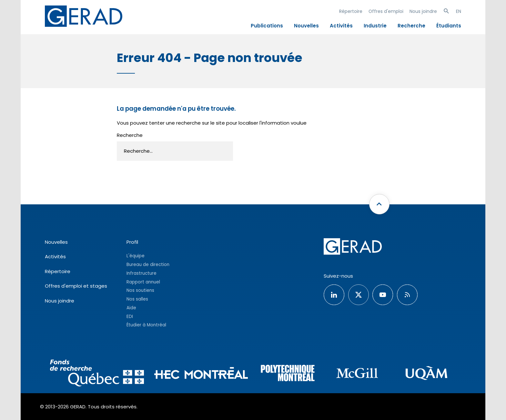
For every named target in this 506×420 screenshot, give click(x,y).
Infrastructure (142, 273)
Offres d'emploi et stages (76, 286)
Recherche (411, 26)
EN (459, 11)
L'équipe (136, 256)
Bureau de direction (148, 265)
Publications (267, 26)
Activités (341, 26)
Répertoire (351, 11)
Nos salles (137, 299)
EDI (130, 317)
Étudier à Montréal (146, 325)
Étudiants (449, 26)
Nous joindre (423, 11)
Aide (131, 308)
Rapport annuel (143, 282)
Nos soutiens (140, 290)
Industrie (375, 26)
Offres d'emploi (386, 11)
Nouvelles (306, 26)
